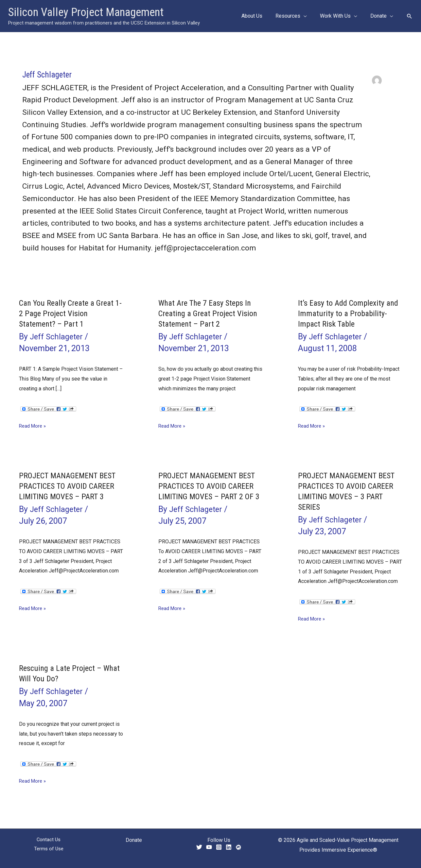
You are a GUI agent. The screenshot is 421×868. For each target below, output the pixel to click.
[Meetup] (238, 847)
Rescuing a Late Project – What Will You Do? (62, 673)
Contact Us (49, 840)
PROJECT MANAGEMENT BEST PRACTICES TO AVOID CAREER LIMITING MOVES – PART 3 (66, 491)
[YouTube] (209, 847)
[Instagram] (219, 847)
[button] (310, 16)
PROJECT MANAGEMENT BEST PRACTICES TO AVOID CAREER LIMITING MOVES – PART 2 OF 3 (206, 491)
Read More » (34, 426)
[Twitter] (199, 847)
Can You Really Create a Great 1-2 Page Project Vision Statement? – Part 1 (70, 313)
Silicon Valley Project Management (86, 12)
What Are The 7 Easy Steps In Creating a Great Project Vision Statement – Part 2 (208, 313)
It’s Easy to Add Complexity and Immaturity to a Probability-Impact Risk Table (347, 313)
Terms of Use (49, 850)
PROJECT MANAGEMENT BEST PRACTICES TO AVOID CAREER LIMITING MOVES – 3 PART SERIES (349, 491)
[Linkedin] (229, 847)
